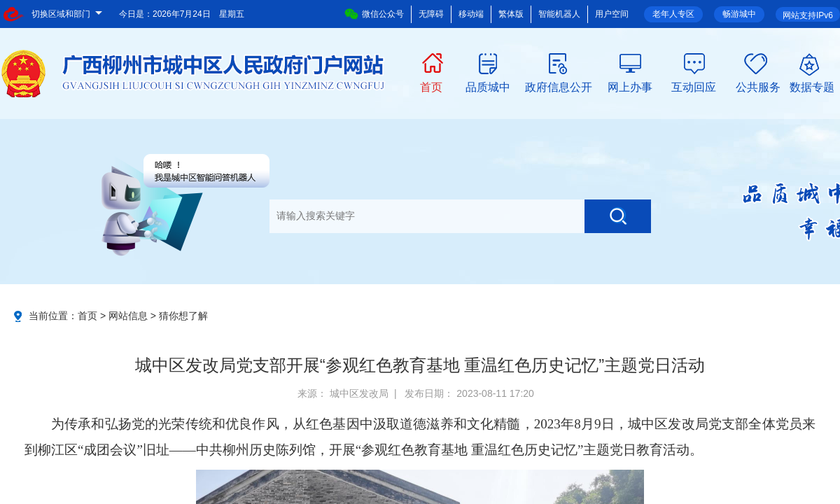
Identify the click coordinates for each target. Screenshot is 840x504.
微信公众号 (374, 14)
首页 (431, 86)
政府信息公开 (559, 86)
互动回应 (694, 86)
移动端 (471, 14)
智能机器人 (559, 14)
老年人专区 (673, 14)
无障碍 (431, 14)
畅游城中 (739, 14)
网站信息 (128, 316)
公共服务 (758, 86)
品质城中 (488, 86)
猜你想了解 (183, 316)
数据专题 (812, 86)
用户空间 (612, 14)
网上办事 (630, 86)
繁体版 (511, 14)
